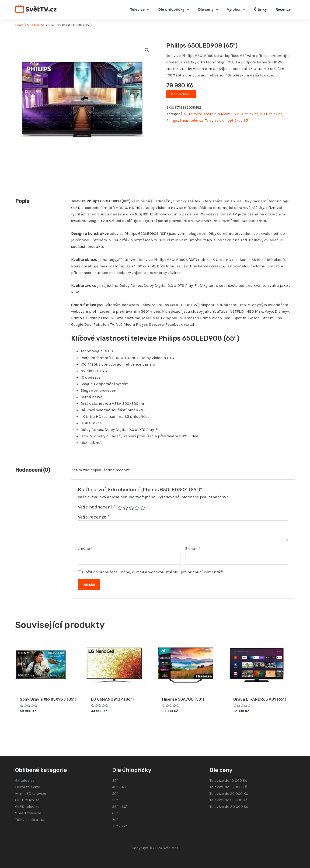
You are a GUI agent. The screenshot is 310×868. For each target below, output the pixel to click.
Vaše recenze (94, 517)
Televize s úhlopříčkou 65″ (227, 121)
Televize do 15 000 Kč (228, 787)
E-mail (193, 548)
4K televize (193, 114)
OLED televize (271, 114)
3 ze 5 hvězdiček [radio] (131, 508)
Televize (37, 25)
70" (115, 820)
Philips (172, 121)
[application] (152, 9)
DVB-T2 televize (245, 114)
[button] (147, 50)
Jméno (85, 548)
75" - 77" (120, 826)
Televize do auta (30, 820)
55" (115, 800)
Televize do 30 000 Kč (229, 806)
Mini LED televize (31, 793)
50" (115, 793)
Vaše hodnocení (97, 507)
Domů (21, 25)
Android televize (217, 114)
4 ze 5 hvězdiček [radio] (137, 508)
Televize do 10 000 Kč (228, 780)
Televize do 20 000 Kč (229, 793)
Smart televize (192, 121)
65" (115, 813)
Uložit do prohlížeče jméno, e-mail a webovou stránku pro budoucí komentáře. (153, 572)
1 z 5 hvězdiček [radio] (120, 508)
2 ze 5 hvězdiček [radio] (125, 508)
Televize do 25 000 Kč (229, 800)
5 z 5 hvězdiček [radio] (143, 508)
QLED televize (27, 806)
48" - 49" (120, 787)
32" (115, 780)
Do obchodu (181, 94)
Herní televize (28, 787)
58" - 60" (120, 806)
